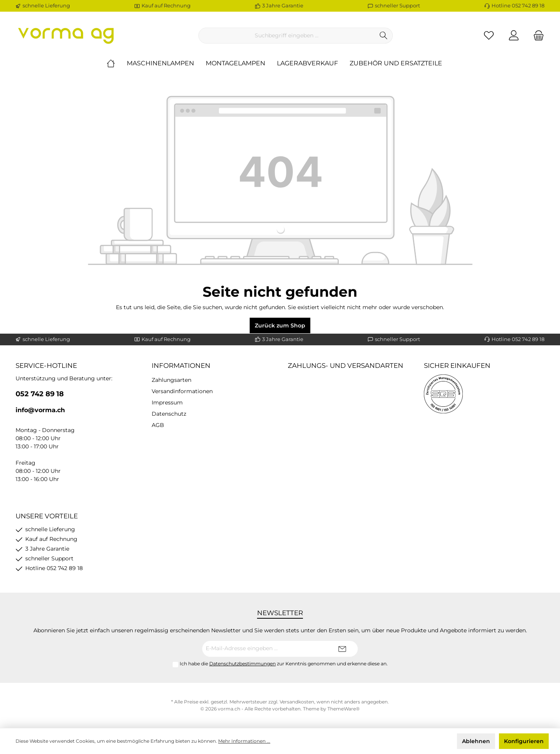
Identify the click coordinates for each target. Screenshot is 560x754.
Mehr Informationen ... (244, 741)
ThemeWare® (344, 709)
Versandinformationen (182, 391)
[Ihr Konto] (514, 36)
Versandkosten (297, 702)
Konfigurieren (524, 741)
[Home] (117, 63)
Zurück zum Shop (280, 325)
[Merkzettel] (489, 36)
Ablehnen (476, 741)
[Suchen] (384, 36)
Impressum (167, 402)
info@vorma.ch (40, 410)
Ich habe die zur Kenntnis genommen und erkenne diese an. (284, 664)
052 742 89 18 (40, 394)
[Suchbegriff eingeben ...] (287, 36)
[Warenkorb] (536, 36)
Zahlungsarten (171, 380)
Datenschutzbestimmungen (242, 664)
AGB (158, 425)
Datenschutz (169, 414)
